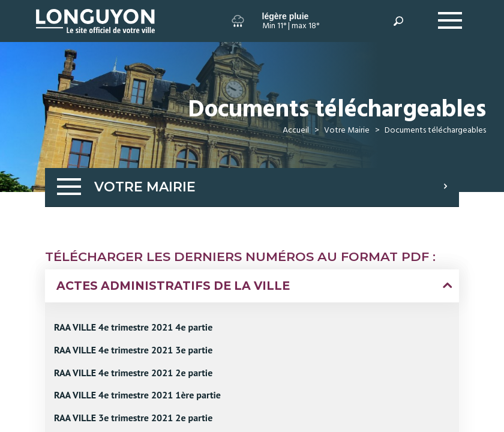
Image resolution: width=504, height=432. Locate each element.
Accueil (296, 130)
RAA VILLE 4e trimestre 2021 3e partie (133, 350)
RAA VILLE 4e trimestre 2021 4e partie (133, 327)
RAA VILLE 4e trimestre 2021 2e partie (133, 373)
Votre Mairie (347, 130)
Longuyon (47, 13)
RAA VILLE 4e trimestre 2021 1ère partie (137, 395)
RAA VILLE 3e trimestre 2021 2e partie (133, 418)
